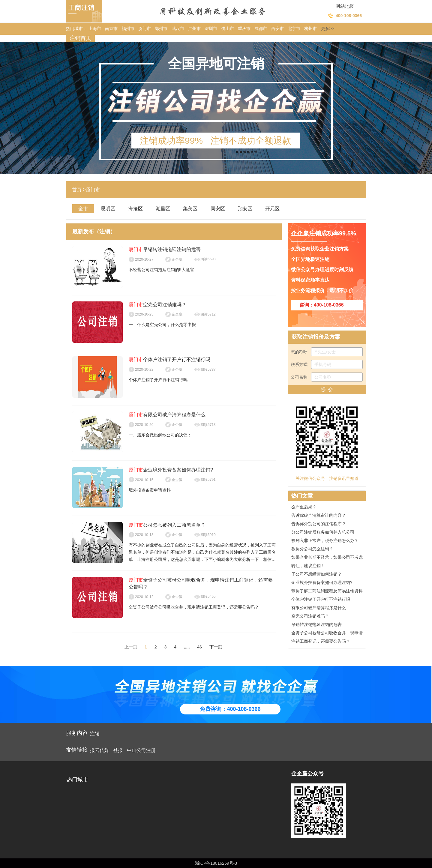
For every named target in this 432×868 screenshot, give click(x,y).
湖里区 (163, 209)
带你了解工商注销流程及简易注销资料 (327, 592)
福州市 (128, 28)
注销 (95, 733)
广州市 (194, 28)
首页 (77, 190)
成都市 (261, 28)
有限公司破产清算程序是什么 (319, 609)
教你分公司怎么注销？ (312, 550)
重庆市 (244, 28)
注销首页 (80, 38)
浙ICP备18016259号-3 (216, 863)
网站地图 (345, 6)
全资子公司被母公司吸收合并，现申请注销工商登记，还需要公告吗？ (327, 638)
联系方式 (327, 364)
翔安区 (245, 209)
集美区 (190, 209)
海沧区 (136, 209)
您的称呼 (327, 352)
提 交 (327, 390)
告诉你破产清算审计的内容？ (319, 516)
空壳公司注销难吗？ (310, 617)
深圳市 (211, 28)
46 (200, 647)
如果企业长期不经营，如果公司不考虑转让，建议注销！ (327, 562)
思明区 (108, 209)
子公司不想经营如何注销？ (316, 575)
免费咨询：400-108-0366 (230, 709)
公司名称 (327, 377)
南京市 (111, 28)
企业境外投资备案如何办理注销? (322, 583)
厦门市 (145, 28)
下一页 (216, 647)
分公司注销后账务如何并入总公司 (323, 533)
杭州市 (310, 28)
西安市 (277, 28)
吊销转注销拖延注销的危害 (316, 625)
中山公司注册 (141, 750)
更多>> (328, 28)
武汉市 (178, 28)
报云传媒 (100, 750)
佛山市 (228, 28)
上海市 (95, 28)
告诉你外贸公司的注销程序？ (319, 525)
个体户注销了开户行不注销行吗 (321, 600)
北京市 (294, 28)
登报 (118, 750)
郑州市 (161, 28)
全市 (83, 209)
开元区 (272, 209)
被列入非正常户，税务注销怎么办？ (325, 541)
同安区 (218, 209)
